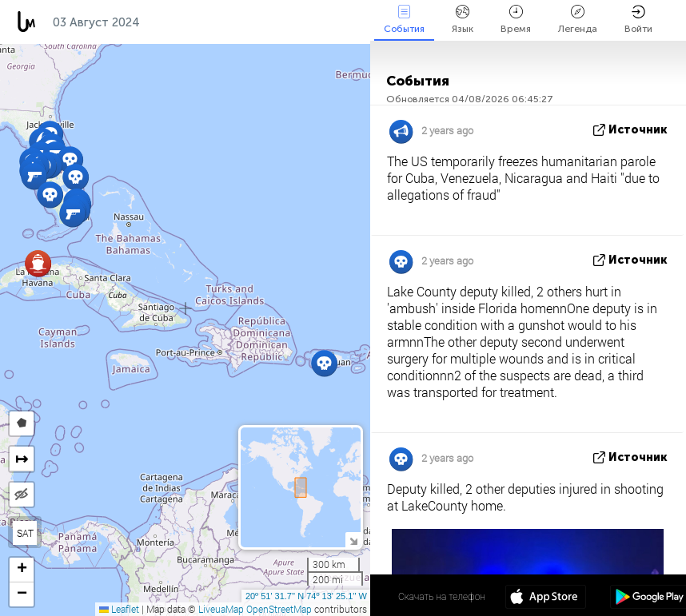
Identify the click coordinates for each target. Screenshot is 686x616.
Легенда (578, 20)
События (404, 20)
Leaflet (119, 609)
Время (516, 20)
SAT (25, 533)
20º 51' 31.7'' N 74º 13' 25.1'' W (306, 596)
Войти (638, 20)
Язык (463, 20)
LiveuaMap (221, 609)
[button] (34, 176)
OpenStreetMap (279, 609)
